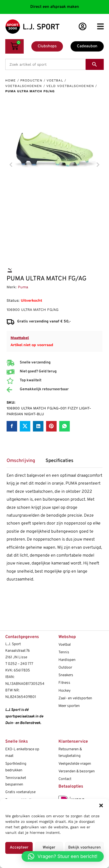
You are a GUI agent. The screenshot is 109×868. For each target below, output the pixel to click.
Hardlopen (67, 660)
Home (11, 80)
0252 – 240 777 (21, 664)
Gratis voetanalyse (20, 792)
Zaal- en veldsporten (75, 698)
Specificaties (60, 461)
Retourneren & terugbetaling (70, 753)
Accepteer (19, 848)
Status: (13, 300)
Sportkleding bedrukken (16, 767)
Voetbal (55, 80)
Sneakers (66, 675)
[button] (101, 805)
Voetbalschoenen (24, 86)
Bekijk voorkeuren (85, 848)
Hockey (65, 691)
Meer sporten (69, 706)
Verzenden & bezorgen (77, 771)
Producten (31, 80)
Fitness (64, 683)
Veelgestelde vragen (75, 764)
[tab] (23, 463)
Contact (65, 779)
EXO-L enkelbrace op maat (22, 753)
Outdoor (65, 668)
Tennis (64, 652)
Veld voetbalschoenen (70, 86)
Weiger (49, 848)
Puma (23, 287)
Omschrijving (21, 461)
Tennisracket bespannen (16, 781)
